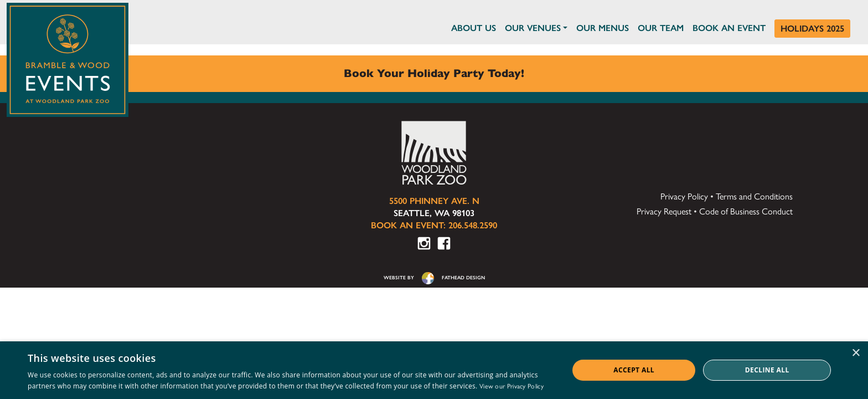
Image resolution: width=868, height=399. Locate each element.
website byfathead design (434, 277)
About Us (474, 28)
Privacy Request (664, 211)
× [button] (856, 353)
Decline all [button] (767, 370)
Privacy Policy (684, 196)
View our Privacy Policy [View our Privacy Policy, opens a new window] (512, 386)
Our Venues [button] (533, 28)
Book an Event (729, 28)
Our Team (661, 28)
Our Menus (603, 28)
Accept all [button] (634, 370)
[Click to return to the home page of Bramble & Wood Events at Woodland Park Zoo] (68, 57)
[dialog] (434, 370)
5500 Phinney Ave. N (434, 201)
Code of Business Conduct (746, 211)
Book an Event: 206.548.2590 (434, 225)
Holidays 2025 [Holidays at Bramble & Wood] (812, 29)
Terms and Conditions (754, 196)
